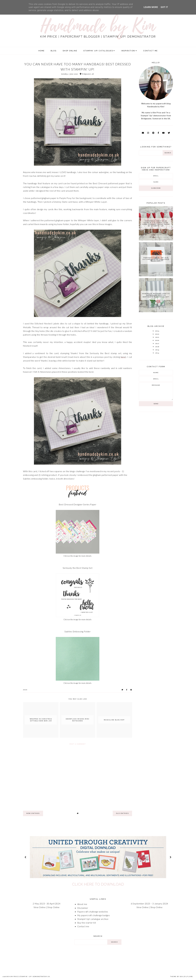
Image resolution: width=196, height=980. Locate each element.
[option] (98, 857)
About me (82, 904)
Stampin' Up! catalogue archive (93, 919)
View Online (40, 907)
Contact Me (150, 51)
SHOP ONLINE (70, 51)
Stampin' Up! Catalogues (98, 51)
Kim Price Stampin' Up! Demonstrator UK (30, 977)
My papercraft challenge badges (94, 915)
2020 (25, 690)
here (123, 357)
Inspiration (128, 51)
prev (25, 857)
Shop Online (53, 907)
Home (42, 51)
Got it (164, 7)
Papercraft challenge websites (93, 912)
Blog (54, 51)
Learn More (151, 7)
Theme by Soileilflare (182, 977)
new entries (33, 813)
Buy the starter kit (87, 923)
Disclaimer (83, 908)
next (171, 857)
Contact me (83, 926)
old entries (122, 813)
